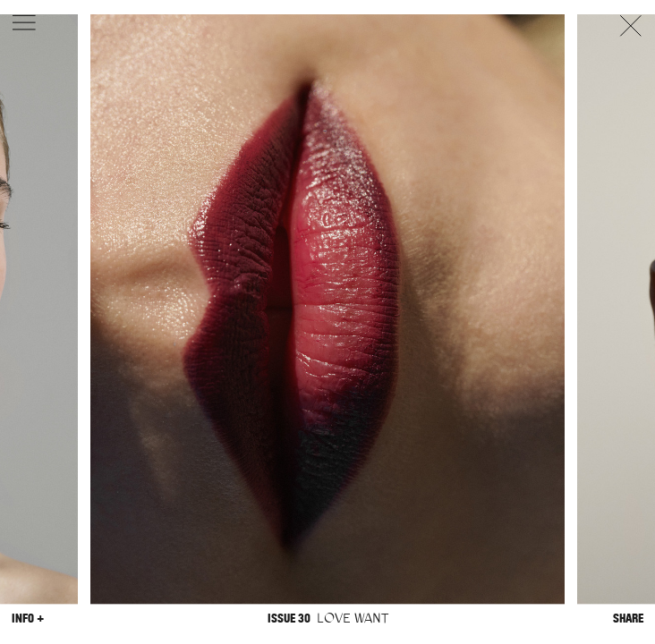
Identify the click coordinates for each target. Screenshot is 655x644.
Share (628, 619)
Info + (28, 619)
